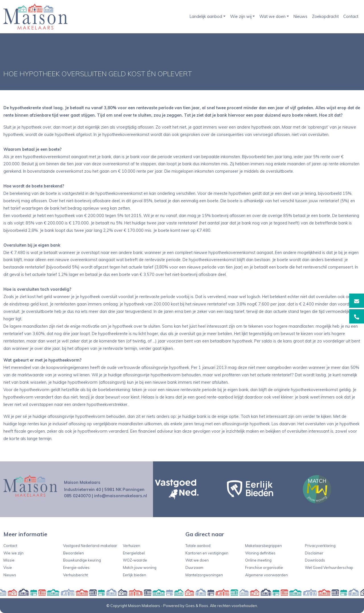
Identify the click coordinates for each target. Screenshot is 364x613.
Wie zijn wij (241, 16)
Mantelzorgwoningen (204, 575)
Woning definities (260, 553)
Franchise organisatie (264, 567)
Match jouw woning (140, 567)
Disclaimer (314, 553)
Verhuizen (132, 546)
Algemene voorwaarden (266, 575)
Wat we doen (272, 16)
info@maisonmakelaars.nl (121, 496)
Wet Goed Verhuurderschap (329, 567)
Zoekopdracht (325, 16)
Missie (9, 560)
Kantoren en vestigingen (207, 553)
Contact (351, 16)
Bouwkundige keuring (82, 560)
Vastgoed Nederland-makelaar (90, 546)
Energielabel (134, 553)
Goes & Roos (197, 606)
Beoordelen (74, 553)
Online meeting (258, 560)
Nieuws (300, 16)
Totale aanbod (198, 546)
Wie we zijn (14, 553)
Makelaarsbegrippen (263, 546)
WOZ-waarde (135, 560)
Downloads (315, 560)
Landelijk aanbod (206, 16)
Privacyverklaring (320, 546)
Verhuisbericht (76, 575)
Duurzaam (194, 567)
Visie (8, 567)
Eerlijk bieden (135, 575)
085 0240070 (77, 496)
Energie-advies (76, 567)
